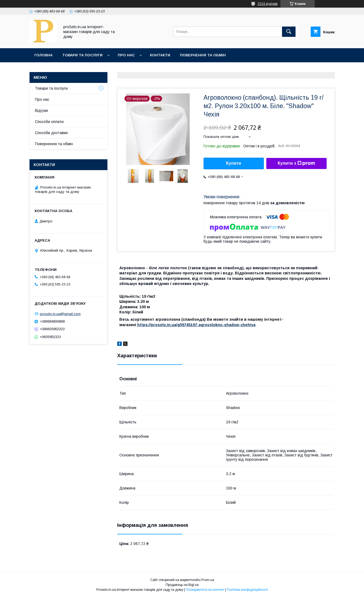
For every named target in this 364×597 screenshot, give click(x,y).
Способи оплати (49, 122)
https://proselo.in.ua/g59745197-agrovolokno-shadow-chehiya (196, 325)
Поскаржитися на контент (205, 590)
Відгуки (41, 111)
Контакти (160, 55)
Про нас (126, 55)
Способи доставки (51, 133)
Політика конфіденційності (247, 590)
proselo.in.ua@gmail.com (60, 314)
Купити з (296, 163)
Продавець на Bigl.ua (182, 585)
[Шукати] (289, 32)
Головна (43, 55)
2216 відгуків (268, 4)
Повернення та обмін (203, 55)
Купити (234, 163)
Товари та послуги (82, 55)
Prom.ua (208, 580)
